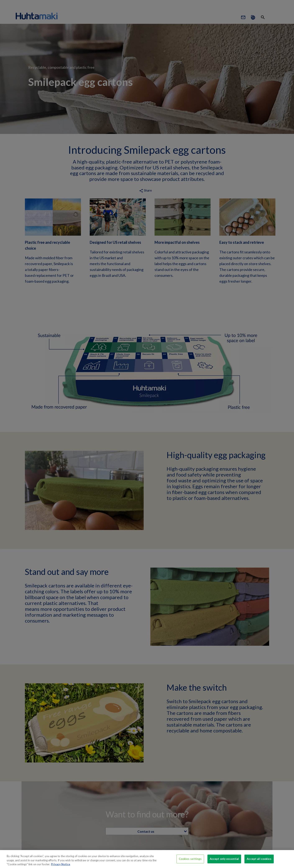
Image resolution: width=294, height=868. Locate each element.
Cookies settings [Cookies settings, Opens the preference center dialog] (190, 861)
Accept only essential (224, 861)
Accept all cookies (259, 861)
